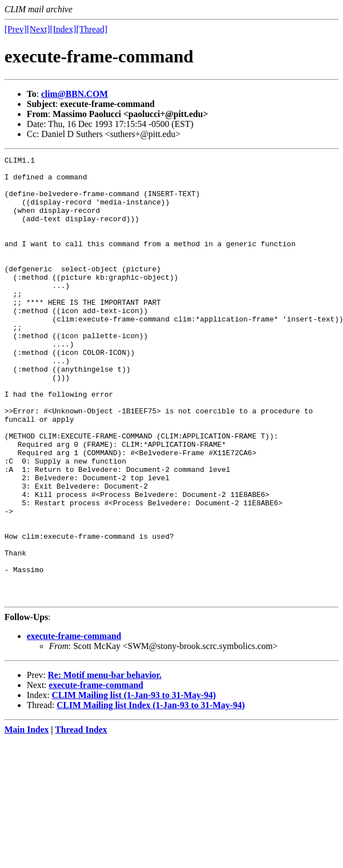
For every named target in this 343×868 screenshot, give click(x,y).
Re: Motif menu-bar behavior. (105, 764)
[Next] (38, 29)
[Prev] (16, 29)
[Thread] (92, 29)
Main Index (27, 818)
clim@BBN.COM (75, 94)
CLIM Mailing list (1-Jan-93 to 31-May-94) (134, 784)
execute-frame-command (74, 725)
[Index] (63, 29)
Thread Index (81, 818)
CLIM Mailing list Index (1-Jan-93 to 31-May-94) (151, 794)
